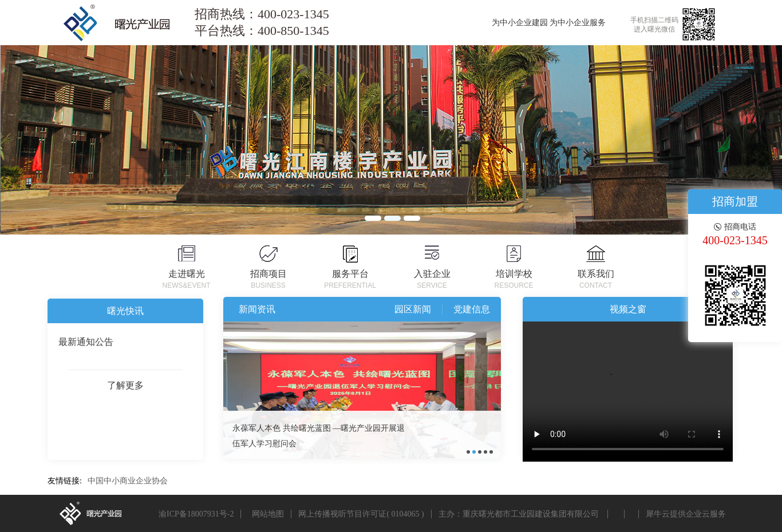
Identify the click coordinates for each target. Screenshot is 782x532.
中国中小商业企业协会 (128, 481)
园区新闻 (413, 309)
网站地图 (266, 514)
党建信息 (472, 309)
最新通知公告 (86, 342)
